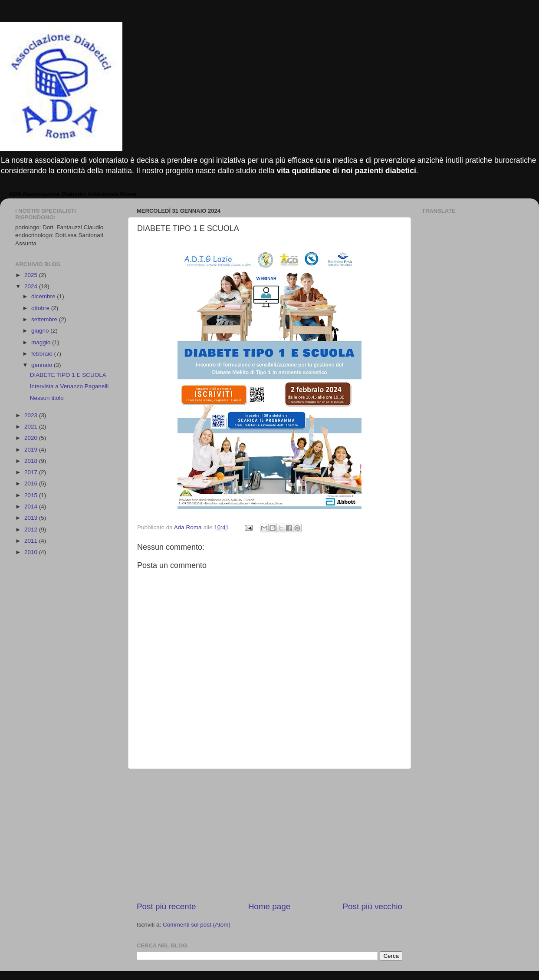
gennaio (43, 365)
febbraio (43, 354)
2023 (32, 415)
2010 (32, 552)
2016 (32, 483)
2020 (32, 438)
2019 (32, 450)
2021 (32, 427)
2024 (32, 286)
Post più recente (166, 906)
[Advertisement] (269, 835)
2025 (32, 275)
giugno (41, 331)
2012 (32, 530)
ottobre (41, 308)
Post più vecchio (372, 906)
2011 (32, 541)
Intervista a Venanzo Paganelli (69, 386)
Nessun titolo (47, 398)
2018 (32, 461)
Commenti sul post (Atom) (197, 925)
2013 (32, 518)
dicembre (44, 296)
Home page (269, 906)
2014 (32, 506)
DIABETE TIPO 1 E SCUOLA (68, 375)
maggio (42, 342)
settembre (45, 319)
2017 (32, 472)
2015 (32, 495)
